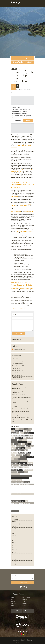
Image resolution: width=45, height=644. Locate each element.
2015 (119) (15, 550)
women (32, 446)
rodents (21, 431)
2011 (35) (14, 559)
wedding (25, 440)
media (13, 438)
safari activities (22, 453)
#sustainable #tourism (16, 467)
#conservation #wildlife (27, 465)
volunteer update (23, 459)
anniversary (25, 436)
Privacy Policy (25, 639)
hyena (12, 431)
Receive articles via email (20, 349)
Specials (13, 601)
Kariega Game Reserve (23, 206)
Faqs (12, 599)
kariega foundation (28, 470)
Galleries (25, 599)
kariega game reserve (16, 501)
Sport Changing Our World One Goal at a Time (22, 415)
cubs (30, 444)
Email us (28, 611)
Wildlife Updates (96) (17, 378)
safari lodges (14, 472)
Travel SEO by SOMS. (30, 642)
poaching (13, 448)
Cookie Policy (32, 639)
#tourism (19, 448)
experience (28, 448)
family (21, 438)
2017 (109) (15, 545)
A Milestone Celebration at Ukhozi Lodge (21, 409)
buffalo (25, 455)
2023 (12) (14, 531)
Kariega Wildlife (24, 461)
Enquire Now (22, 58)
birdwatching (25, 467)
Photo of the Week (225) (18, 371)
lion (12, 444)
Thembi (20, 440)
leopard (21, 429)
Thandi (26, 472)
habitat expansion (19, 450)
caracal (26, 429)
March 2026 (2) (16, 522)
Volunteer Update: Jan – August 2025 (20, 417)
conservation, (21, 89)
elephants (28, 453)
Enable (28, 120)
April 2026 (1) (15, 519)
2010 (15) (14, 562)
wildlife (16, 459)
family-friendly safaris (16, 465)
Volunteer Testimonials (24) (18, 361)
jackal (25, 431)
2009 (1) (14, 564)
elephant (13, 446)
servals (29, 431)
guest (23, 448)
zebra (26, 450)
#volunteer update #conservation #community (21, 476)
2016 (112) (15, 547)
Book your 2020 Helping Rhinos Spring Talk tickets (22, 288)
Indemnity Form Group (28, 641)
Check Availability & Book (22, 62)
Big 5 (27, 501)
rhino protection (15, 511)
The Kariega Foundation (16, 236)
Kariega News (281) (17, 368)
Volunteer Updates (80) (17, 375)
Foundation (14, 603)
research (13, 455)
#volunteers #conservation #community (20, 478)
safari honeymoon (15, 461)
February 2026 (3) (16, 524)
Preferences (18, 120)
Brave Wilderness (23, 442)
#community (27, 482)
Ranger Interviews (23, 463)
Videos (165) (15, 359)
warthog (29, 442)
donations (23, 457)
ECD (29, 455)
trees (25, 438)
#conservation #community (17, 482)
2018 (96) (14, 543)
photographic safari (21, 446)
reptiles (17, 438)
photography (19, 455)
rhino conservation (28, 89)
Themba (26, 433)
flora (27, 444)
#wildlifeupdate (30, 457)
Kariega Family (14, 442)
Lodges (13, 597)
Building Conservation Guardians (19, 395)
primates (30, 436)
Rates (12, 605)
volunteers (30, 463)
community (14, 470)
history (13, 429)
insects (17, 429)
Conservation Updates (27, 86)
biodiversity (21, 472)
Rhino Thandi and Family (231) (19, 373)
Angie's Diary (30, 438)
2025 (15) (14, 526)
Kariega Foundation (29, 212)
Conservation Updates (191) (18, 366)
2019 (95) (14, 540)
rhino (23, 444)
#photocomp (14, 453)
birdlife (13, 450)
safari (23, 501)
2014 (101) (15, 552)
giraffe (28, 446)
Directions (25, 603)
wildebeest (14, 433)
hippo (30, 429)
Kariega (16, 444)
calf (18, 433)
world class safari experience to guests (24, 231)
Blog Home (17, 339)
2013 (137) (15, 555)
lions (12, 459)
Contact (25, 605)
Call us (16, 611)
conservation (20, 470)
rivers (20, 444)
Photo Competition (15, 457)
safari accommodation (16, 480)
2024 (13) (14, 529)
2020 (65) (14, 538)
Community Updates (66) (18, 363)
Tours (24, 601)
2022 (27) (14, 533)
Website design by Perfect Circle (18, 642)
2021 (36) (14, 536)
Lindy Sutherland (14, 196)
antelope (31, 433)
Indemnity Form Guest (17, 641)
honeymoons (14, 440)
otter (12, 436)
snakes (17, 431)
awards (22, 433)
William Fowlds (18, 436)
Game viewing (26, 597)
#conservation (14, 463)
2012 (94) (14, 557)
